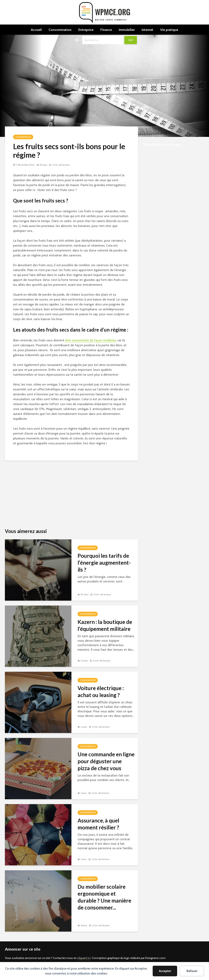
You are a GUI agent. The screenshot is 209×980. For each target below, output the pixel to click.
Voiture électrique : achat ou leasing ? (101, 692)
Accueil (36, 30)
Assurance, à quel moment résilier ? (98, 824)
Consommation (60, 30)
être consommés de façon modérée (91, 340)
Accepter (165, 971)
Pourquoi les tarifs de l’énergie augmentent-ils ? (104, 563)
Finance (106, 30)
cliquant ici (84, 958)
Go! (131, 40)
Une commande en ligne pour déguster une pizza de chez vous (106, 761)
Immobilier (127, 30)
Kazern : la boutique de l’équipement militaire (105, 625)
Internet (147, 30)
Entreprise (86, 30)
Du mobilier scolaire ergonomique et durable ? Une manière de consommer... (104, 897)
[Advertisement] (71, 494)
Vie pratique (169, 30)
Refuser (192, 971)
